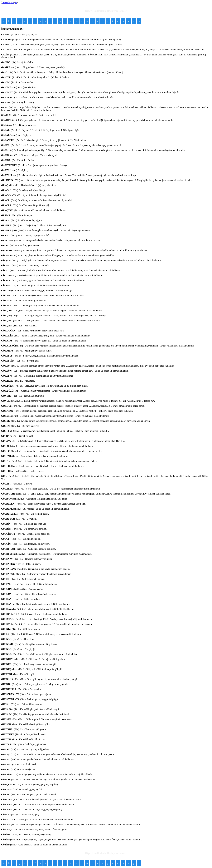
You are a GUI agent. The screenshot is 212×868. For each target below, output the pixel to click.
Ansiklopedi (8, 2)
